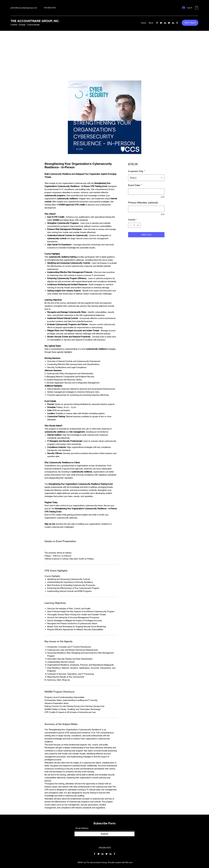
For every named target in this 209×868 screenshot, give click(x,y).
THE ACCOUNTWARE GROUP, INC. (35, 21)
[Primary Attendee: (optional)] (146, 209)
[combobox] (146, 178)
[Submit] (104, 834)
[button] (197, 8)
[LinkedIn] (165, 23)
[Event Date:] (146, 192)
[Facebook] (157, 23)
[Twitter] (161, 23)
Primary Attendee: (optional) (143, 203)
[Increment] (138, 225)
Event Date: (135, 185)
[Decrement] (130, 225)
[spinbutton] (134, 225)
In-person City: (137, 171)
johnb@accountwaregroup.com (24, 8)
